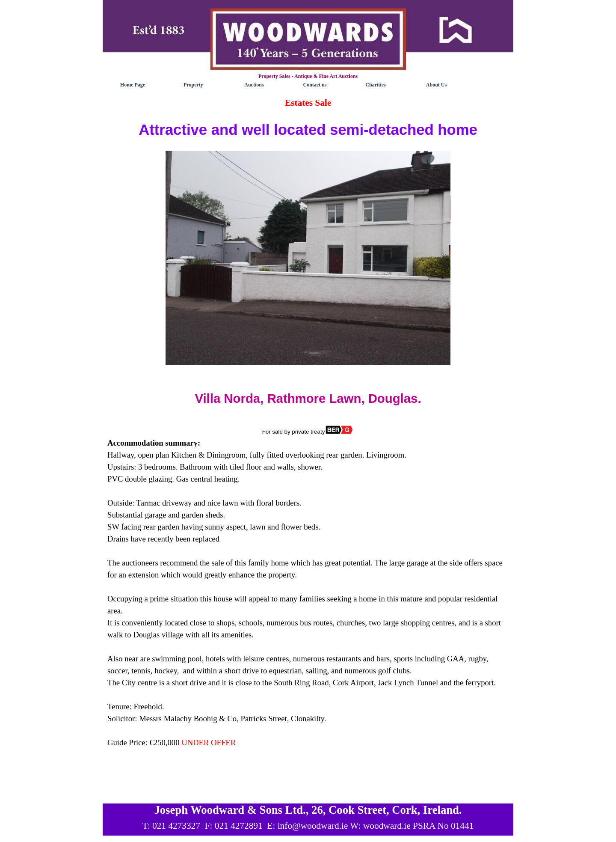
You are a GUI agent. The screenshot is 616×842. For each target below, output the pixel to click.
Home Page (133, 85)
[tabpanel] (308, 448)
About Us (436, 85)
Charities (375, 85)
